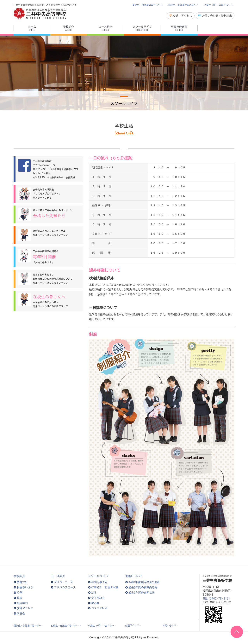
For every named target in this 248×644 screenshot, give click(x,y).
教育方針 (22, 582)
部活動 (95, 603)
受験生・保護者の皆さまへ (147, 5)
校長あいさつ (25, 587)
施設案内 (22, 603)
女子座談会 (98, 598)
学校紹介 (19, 576)
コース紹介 (58, 576)
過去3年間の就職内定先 (143, 587)
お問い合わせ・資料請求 (215, 16)
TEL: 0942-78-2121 (216, 598)
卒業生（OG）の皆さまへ (218, 5)
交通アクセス (25, 608)
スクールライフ (98, 576)
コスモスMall (99, 608)
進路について (134, 576)
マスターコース (64, 582)
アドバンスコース (65, 587)
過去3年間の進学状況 (142, 593)
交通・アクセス (181, 16)
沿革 (20, 593)
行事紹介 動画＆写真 (105, 587)
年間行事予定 (99, 582)
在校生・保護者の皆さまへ (183, 5)
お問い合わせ (169, 625)
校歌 (20, 598)
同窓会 (21, 613)
